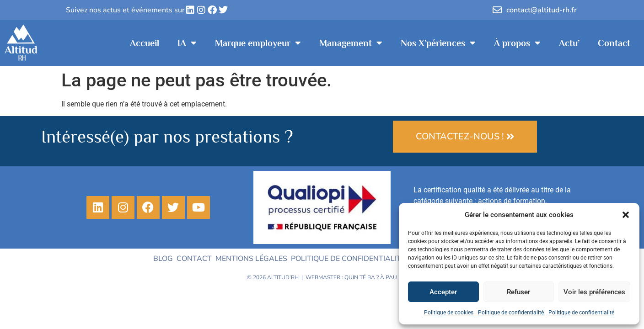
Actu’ (569, 43)
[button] (626, 215)
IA (187, 43)
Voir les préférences (594, 292)
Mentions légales (251, 259)
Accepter (443, 292)
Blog (163, 259)
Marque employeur (258, 43)
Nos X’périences (438, 43)
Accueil (145, 43)
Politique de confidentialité (511, 313)
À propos (517, 43)
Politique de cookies (449, 313)
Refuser (518, 292)
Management (351, 43)
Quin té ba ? (362, 277)
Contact (614, 43)
